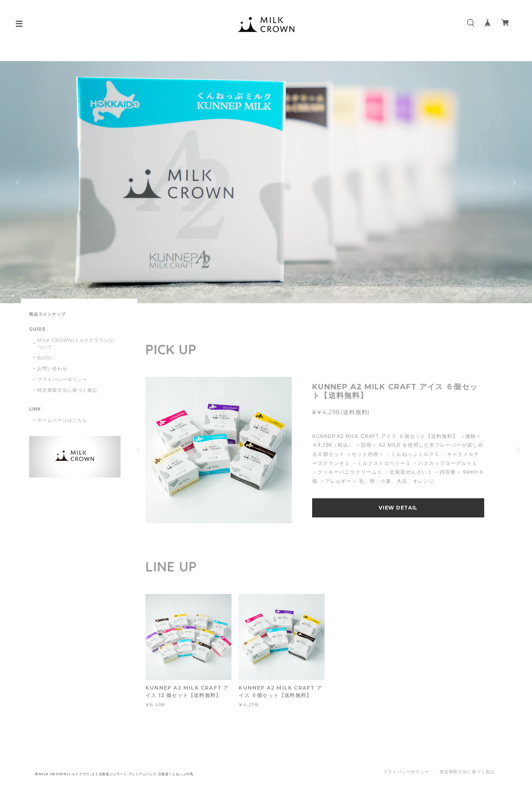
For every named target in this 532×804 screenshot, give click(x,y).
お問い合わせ (52, 369)
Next (513, 182)
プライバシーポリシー (62, 379)
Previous (19, 182)
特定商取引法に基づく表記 (67, 390)
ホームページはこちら (62, 420)
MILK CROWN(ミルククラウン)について (77, 344)
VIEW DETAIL (398, 508)
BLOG (45, 358)
